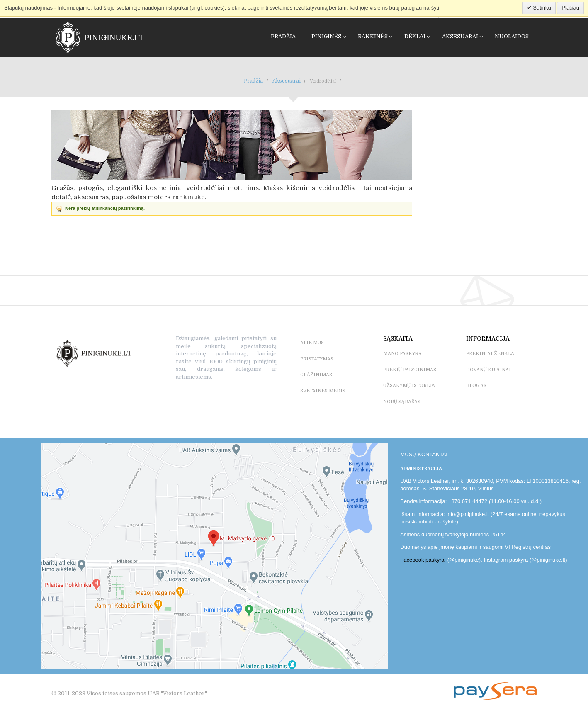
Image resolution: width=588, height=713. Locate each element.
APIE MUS (312, 343)
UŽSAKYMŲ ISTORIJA (409, 386)
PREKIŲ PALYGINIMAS (410, 370)
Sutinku (541, 8)
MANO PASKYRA (402, 354)
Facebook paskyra (423, 560)
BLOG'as (476, 386)
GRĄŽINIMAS (316, 375)
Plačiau (570, 8)
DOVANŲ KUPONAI (488, 370)
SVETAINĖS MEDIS (323, 391)
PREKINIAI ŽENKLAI (491, 354)
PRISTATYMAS (317, 359)
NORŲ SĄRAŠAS (402, 402)
